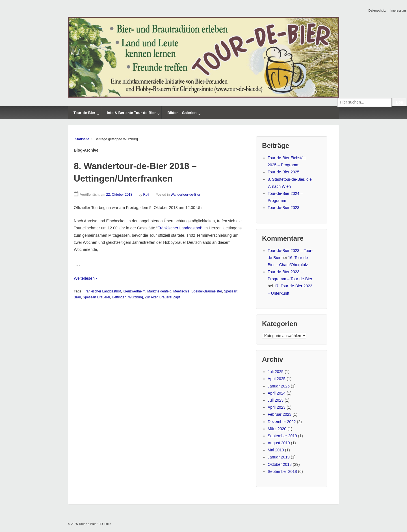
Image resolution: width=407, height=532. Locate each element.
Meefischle (181, 291)
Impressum (398, 10)
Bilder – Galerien (182, 113)
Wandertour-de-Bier (186, 195)
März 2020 (277, 429)
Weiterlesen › (85, 278)
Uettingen (119, 297)
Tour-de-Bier (84, 113)
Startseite (82, 139)
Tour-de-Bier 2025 (283, 172)
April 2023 (277, 407)
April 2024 (277, 393)
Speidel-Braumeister (207, 291)
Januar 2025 (279, 386)
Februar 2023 (280, 414)
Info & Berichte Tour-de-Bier (131, 113)
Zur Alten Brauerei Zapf (162, 297)
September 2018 (282, 471)
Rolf (146, 195)
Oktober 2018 (280, 464)
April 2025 (277, 379)
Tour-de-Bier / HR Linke (95, 524)
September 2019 (282, 436)
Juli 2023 (276, 400)
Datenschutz (377, 10)
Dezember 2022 (282, 422)
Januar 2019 (279, 457)
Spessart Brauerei (96, 297)
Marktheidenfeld (159, 291)
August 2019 (279, 443)
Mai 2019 (276, 450)
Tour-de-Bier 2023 (283, 208)
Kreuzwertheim (134, 291)
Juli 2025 (276, 372)
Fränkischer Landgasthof (179, 228)
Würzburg (136, 297)
